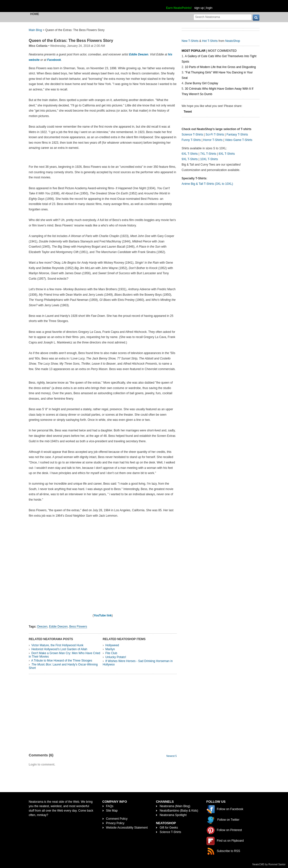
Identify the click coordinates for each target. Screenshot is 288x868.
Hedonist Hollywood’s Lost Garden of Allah (59, 649)
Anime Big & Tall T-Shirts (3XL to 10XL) (207, 184)
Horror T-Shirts (213, 140)
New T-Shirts (190, 41)
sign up (199, 8)
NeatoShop (233, 41)
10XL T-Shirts (209, 159)
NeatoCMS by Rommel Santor (269, 864)
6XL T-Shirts (190, 154)
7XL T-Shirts (208, 154)
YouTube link (103, 615)
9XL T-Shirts (190, 159)
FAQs (110, 806)
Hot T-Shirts (210, 41)
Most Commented (222, 51)
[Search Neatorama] (223, 17)
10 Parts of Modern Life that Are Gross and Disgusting (220, 67)
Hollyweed (112, 645)
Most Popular (194, 51)
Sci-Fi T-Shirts (215, 135)
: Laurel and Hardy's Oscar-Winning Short (63, 666)
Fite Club (111, 653)
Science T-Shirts (192, 135)
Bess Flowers (78, 627)
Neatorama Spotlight (173, 815)
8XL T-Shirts (227, 154)
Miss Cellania (38, 46)
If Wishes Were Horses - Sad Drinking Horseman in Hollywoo (138, 663)
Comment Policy (117, 819)
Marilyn (110, 649)
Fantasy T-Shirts (237, 135)
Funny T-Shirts (191, 140)
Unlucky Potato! (116, 657)
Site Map (112, 811)
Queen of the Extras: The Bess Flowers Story (71, 41)
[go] (256, 18)
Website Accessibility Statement (127, 828)
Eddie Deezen (139, 54)
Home (35, 14)
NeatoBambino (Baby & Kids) (179, 811)
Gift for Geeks (169, 828)
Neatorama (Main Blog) (175, 806)
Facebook (54, 60)
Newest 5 (172, 756)
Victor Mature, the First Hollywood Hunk (57, 645)
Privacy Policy (115, 823)
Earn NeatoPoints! (179, 8)
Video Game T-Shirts (239, 140)
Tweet (188, 112)
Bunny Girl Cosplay (202, 83)
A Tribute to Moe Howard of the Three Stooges (62, 661)
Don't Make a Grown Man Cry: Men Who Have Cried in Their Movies (65, 655)
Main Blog (35, 30)
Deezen (42, 627)
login (209, 8)
